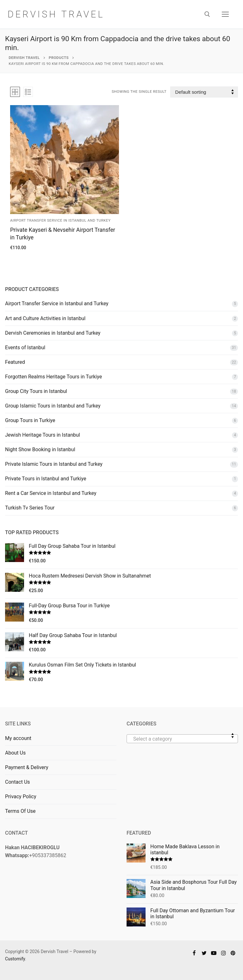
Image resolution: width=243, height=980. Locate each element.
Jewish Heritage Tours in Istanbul (43, 435)
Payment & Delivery (27, 767)
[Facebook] (194, 953)
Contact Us (18, 782)
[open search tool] (207, 14)
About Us (15, 753)
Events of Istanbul (25, 348)
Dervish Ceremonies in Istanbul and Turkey (53, 333)
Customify (15, 959)
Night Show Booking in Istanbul (40, 449)
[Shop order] (204, 92)
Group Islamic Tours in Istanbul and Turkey (53, 406)
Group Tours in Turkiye (30, 420)
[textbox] (182, 741)
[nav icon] (225, 14)
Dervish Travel (58, 14)
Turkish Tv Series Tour (30, 508)
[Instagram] (224, 953)
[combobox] (182, 739)
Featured (15, 362)
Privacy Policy (21, 797)
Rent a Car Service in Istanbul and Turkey (51, 493)
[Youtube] (214, 953)
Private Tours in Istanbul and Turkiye (46, 479)
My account (18, 738)
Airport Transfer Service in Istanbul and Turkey (60, 220)
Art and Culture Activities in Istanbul (45, 318)
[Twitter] (204, 953)
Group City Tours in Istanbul (36, 391)
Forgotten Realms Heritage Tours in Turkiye (53, 377)
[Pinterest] (233, 953)
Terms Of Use (20, 811)
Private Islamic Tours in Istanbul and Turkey (54, 464)
